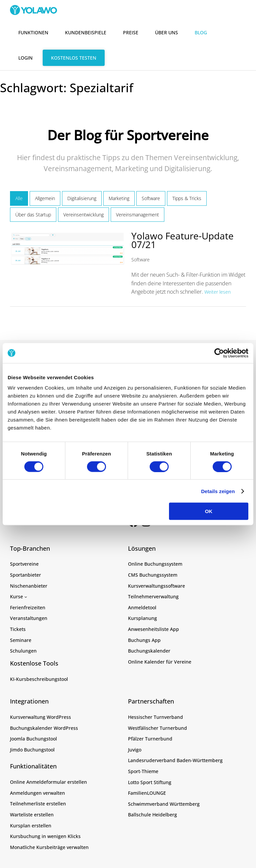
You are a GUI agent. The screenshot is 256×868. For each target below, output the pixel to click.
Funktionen (33, 32)
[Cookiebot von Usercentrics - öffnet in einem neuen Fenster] (219, 353)
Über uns (166, 32)
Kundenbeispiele (86, 32)
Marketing (119, 198)
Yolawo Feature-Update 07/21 (182, 240)
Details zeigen (218, 491)
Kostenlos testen (74, 58)
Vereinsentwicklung (83, 215)
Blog (201, 32)
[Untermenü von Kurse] (26, 597)
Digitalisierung (82, 198)
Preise (131, 32)
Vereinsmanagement (137, 215)
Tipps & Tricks (187, 198)
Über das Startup (33, 215)
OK (209, 511)
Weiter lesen (217, 292)
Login (25, 58)
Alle (19, 198)
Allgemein (45, 198)
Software (151, 198)
